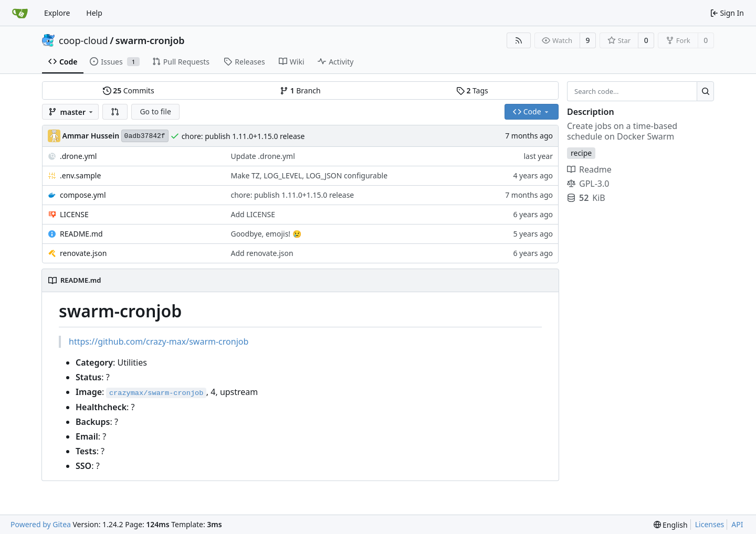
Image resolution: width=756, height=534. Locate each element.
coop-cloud (83, 40)
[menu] (671, 525)
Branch (300, 90)
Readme (589, 169)
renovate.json (83, 253)
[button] (115, 112)
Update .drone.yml (262, 156)
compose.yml (83, 195)
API (737, 524)
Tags (472, 90)
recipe (581, 153)
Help (94, 13)
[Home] (20, 13)
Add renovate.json (262, 253)
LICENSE (74, 214)
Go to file (155, 111)
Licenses (710, 524)
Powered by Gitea (41, 524)
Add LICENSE (253, 214)
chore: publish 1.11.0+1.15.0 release (243, 136)
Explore (57, 13)
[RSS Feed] (519, 40)
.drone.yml (78, 156)
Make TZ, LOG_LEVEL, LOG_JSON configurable (309, 175)
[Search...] (705, 91)
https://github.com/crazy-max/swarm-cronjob (159, 341)
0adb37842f (145, 136)
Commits (129, 90)
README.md (81, 234)
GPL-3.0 (588, 184)
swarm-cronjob (150, 40)
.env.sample (80, 175)
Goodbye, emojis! (261, 234)
